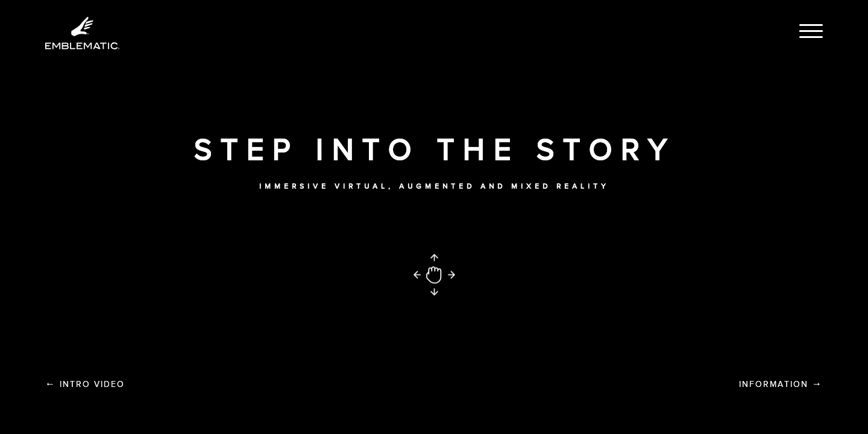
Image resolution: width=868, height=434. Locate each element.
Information (781, 384)
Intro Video (85, 384)
